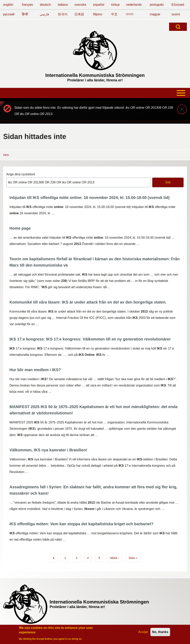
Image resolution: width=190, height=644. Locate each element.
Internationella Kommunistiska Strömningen (95, 75)
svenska (80, 5)
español (99, 5)
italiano (63, 5)
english (8, 5)
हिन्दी (25, 14)
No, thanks (160, 632)
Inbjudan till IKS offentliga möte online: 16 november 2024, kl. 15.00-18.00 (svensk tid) (89, 198)
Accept (143, 632)
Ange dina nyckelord (21, 174)
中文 (114, 14)
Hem (6, 155)
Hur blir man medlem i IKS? (35, 370)
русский (9, 14)
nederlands (134, 5)
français (27, 5)
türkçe (115, 5)
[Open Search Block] (178, 27)
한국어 (63, 14)
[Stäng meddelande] (182, 109)
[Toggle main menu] (95, 93)
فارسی (44, 14)
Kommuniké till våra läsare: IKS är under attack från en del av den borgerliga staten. (88, 302)
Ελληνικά (178, 5)
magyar (155, 14)
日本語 (79, 14)
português (157, 5)
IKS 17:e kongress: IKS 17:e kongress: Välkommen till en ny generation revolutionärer (90, 339)
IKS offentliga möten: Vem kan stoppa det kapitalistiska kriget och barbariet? (81, 524)
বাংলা (130, 14)
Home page (20, 228)
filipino (98, 14)
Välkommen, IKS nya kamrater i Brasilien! (48, 450)
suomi (176, 14)
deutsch (45, 5)
